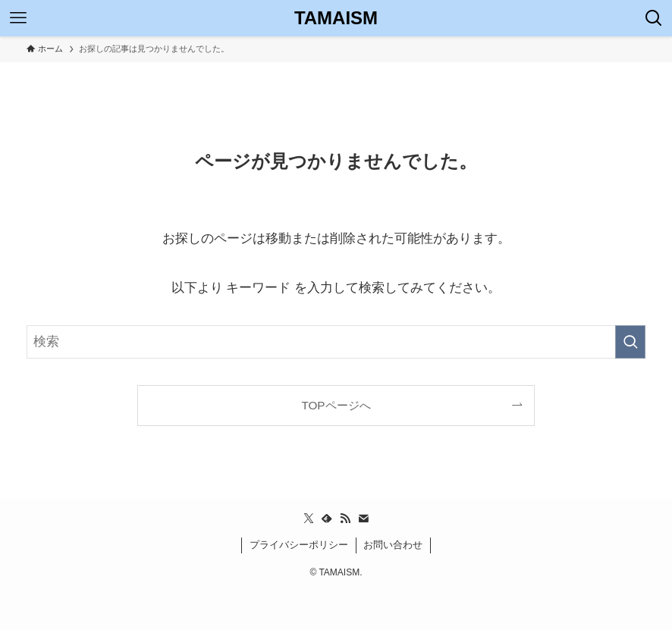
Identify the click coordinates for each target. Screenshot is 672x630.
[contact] (363, 519)
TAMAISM (336, 18)
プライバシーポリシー (299, 545)
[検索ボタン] (654, 18)
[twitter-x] (309, 519)
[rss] (345, 519)
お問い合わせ (393, 545)
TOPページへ (336, 405)
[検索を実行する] (630, 342)
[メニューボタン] (18, 18)
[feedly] (327, 519)
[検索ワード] (336, 342)
